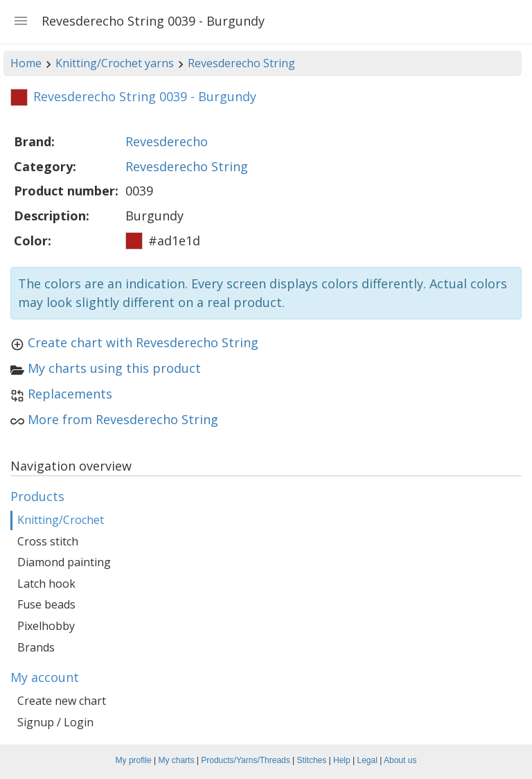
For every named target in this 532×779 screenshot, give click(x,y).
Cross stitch (48, 541)
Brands (36, 647)
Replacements (70, 394)
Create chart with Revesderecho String (143, 342)
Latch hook (46, 584)
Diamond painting (64, 562)
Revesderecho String (241, 63)
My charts (176, 760)
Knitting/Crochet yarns (115, 63)
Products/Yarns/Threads (246, 760)
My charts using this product (114, 368)
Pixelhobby (46, 626)
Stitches (312, 760)
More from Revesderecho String (123, 419)
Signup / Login (55, 722)
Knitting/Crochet (61, 520)
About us (400, 760)
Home (26, 63)
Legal (367, 760)
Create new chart (62, 701)
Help (342, 760)
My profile (134, 760)
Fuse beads (46, 604)
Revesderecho (167, 141)
